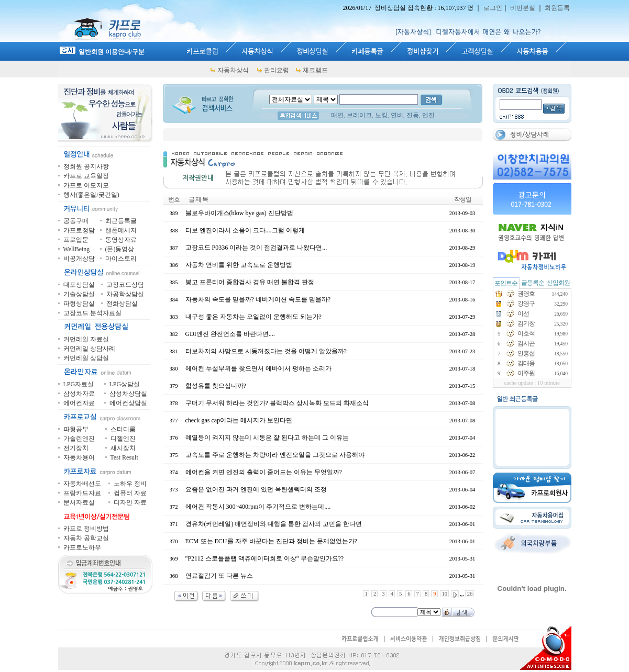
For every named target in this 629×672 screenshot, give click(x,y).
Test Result (124, 457)
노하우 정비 (130, 484)
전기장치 (76, 448)
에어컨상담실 (128, 403)
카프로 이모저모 (86, 185)
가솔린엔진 (79, 439)
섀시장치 (123, 448)
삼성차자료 (79, 394)
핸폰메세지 (121, 230)
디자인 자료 (130, 502)
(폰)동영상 (120, 249)
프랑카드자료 (82, 493)
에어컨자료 (79, 403)
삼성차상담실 (128, 394)
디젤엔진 (123, 439)
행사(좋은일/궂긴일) (91, 195)
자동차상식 (233, 70)
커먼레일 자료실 (86, 339)
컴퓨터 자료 (130, 493)
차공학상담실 (125, 294)
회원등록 (557, 8)
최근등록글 (121, 221)
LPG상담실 (125, 384)
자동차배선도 (82, 484)
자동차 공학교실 (86, 538)
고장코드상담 (125, 285)
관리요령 (277, 70)
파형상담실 (79, 304)
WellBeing (76, 249)
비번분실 (523, 8)
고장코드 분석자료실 (92, 313)
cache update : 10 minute (532, 383)
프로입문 (76, 240)
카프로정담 (79, 230)
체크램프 (315, 70)
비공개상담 (79, 259)
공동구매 (76, 221)
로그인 (493, 8)
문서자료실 (79, 502)
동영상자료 (121, 240)
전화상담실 (122, 304)
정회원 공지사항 (86, 166)
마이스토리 (121, 259)
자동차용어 (79, 457)
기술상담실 (79, 294)
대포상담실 (79, 285)
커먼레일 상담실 (86, 358)
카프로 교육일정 (86, 176)
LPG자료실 (79, 384)
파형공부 (76, 429)
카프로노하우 (82, 547)
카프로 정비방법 (86, 529)
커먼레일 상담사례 (89, 349)
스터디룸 (123, 429)
